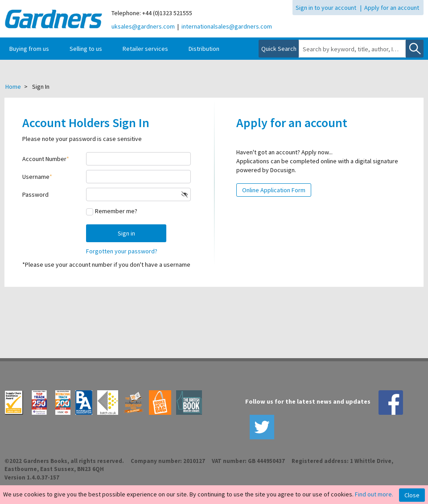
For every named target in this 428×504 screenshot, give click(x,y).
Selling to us (86, 49)
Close (412, 495)
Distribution (204, 49)
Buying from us (29, 49)
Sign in (126, 233)
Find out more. (374, 494)
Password (35, 194)
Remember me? (116, 211)
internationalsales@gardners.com (227, 26)
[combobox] (352, 49)
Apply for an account (392, 8)
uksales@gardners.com (143, 26)
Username (36, 177)
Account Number (44, 159)
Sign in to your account (326, 8)
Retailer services (145, 49)
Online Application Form (274, 190)
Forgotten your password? (122, 251)
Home (13, 87)
